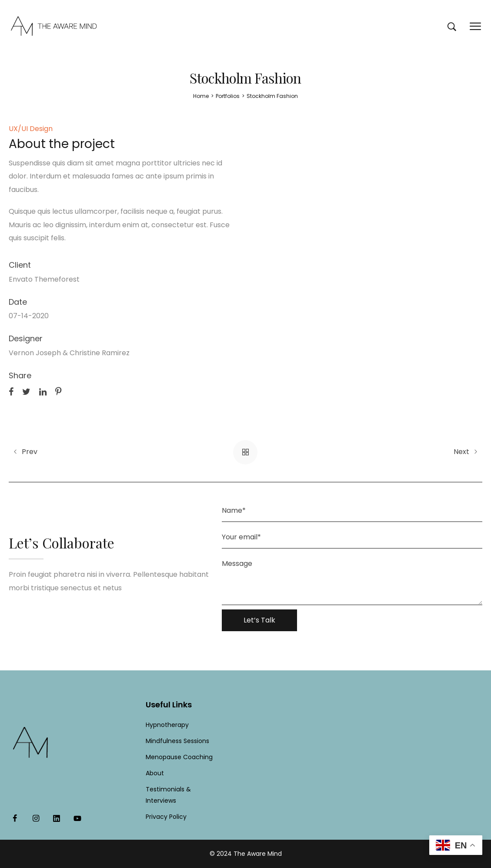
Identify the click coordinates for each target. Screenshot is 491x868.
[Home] (201, 96)
